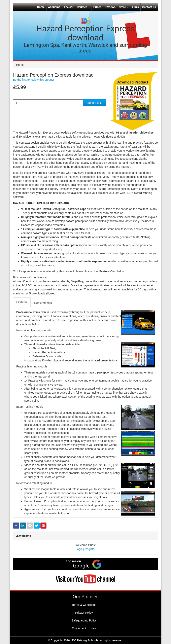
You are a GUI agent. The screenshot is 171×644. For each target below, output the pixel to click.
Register (90, 549)
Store (124, 7)
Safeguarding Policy (84, 620)
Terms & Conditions (84, 605)
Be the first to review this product (33, 80)
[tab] (22, 302)
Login (79, 549)
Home (41, 7)
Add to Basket (94, 103)
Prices (97, 7)
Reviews (110, 7)
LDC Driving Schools (84, 640)
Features (22, 302)
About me (54, 7)
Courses (83, 7)
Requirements (43, 303)
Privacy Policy (84, 613)
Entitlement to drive (84, 628)
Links (135, 7)
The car (69, 7)
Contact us (149, 7)
